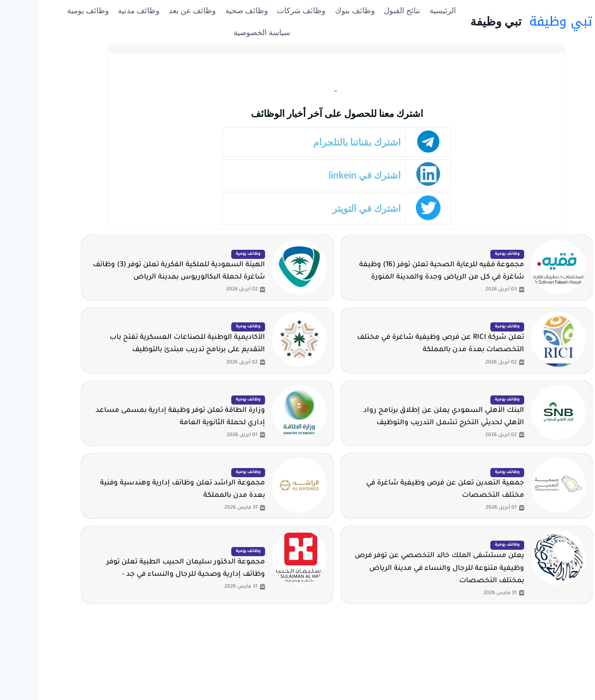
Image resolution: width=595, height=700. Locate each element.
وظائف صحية (207, 11)
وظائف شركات (262, 11)
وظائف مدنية (99, 11)
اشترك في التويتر (330, 208)
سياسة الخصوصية (223, 32)
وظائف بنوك (316, 11)
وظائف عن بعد (153, 11)
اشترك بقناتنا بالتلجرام (321, 142)
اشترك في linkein (328, 175)
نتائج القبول (363, 11)
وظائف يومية (49, 11)
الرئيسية (404, 11)
